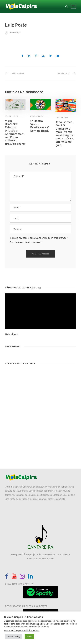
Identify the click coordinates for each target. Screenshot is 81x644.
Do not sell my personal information (21, 630)
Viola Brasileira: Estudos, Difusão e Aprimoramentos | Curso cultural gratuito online (15, 132)
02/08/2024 (37, 116)
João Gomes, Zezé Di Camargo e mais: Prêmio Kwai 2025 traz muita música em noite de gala (65, 134)
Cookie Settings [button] (14, 637)
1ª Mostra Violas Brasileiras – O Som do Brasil (40, 126)
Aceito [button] (29, 637)
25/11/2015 (15, 33)
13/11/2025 (62, 118)
